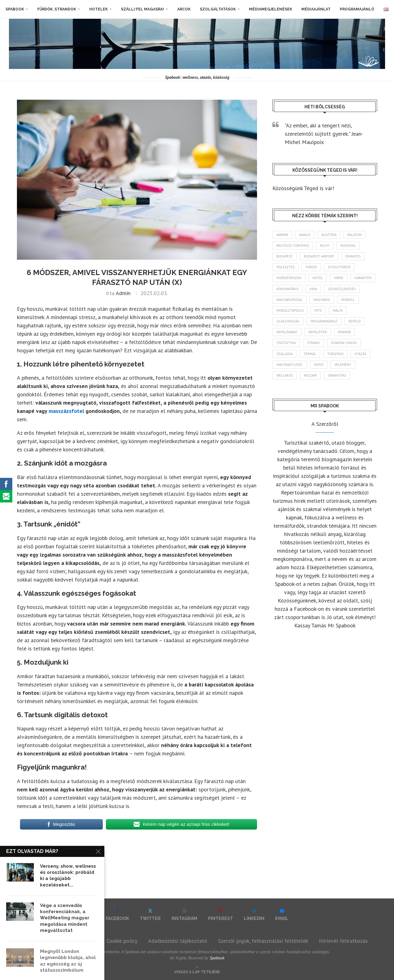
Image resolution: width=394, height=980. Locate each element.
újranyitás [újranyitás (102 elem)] (337, 375)
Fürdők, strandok (57, 9)
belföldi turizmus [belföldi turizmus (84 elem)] (293, 246)
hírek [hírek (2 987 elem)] (339, 278)
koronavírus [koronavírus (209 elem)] (287, 289)
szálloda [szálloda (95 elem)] (284, 354)
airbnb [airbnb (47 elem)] (282, 235)
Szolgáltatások (218, 9)
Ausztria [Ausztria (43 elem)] (329, 235)
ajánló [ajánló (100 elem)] (305, 235)
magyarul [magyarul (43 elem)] (322, 300)
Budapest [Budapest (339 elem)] (285, 256)
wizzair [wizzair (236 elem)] (310, 375)
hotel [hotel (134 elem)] (318, 278)
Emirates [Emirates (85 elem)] (353, 256)
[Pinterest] (221, 915)
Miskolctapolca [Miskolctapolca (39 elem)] (290, 310)
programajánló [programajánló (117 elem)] (324, 321)
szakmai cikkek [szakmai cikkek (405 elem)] (344, 343)
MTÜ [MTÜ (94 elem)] (318, 310)
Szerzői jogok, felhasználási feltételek (263, 941)
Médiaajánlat (316, 9)
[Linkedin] (254, 915)
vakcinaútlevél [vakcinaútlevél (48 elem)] (290, 365)
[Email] (282, 915)
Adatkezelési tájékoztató (178, 941)
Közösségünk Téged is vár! (303, 188)
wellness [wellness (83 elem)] (285, 375)
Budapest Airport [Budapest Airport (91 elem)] (319, 256)
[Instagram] (184, 915)
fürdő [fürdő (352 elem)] (311, 267)
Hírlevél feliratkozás (343, 941)
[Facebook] (117, 915)
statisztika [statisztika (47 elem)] (286, 343)
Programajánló (357, 9)
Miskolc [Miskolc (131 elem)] (348, 300)
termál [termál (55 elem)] (310, 354)
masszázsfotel (34, 849)
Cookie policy (122, 941)
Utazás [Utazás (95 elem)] (360, 354)
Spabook (15, 9)
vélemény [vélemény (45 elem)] (343, 365)
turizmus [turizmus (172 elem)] (335, 354)
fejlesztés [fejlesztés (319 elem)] (285, 267)
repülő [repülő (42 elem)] (355, 321)
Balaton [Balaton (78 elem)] (355, 235)
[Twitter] (150, 915)
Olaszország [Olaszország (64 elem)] (288, 321)
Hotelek (98, 9)
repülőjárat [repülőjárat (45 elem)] (287, 332)
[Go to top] (197, 971)
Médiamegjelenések (271, 9)
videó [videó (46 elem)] (319, 365)
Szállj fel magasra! (143, 9)
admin (123, 293)
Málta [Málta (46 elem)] (338, 310)
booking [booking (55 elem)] (348, 246)
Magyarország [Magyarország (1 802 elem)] (289, 300)
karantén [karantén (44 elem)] (363, 278)
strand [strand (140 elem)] (313, 343)
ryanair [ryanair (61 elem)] (344, 332)
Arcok (184, 9)
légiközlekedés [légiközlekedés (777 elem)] (342, 289)
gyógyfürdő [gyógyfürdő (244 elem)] (339, 267)
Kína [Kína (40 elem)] (313, 289)
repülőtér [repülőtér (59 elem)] (318, 332)
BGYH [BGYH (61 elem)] (325, 246)
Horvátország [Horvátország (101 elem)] (289, 278)
